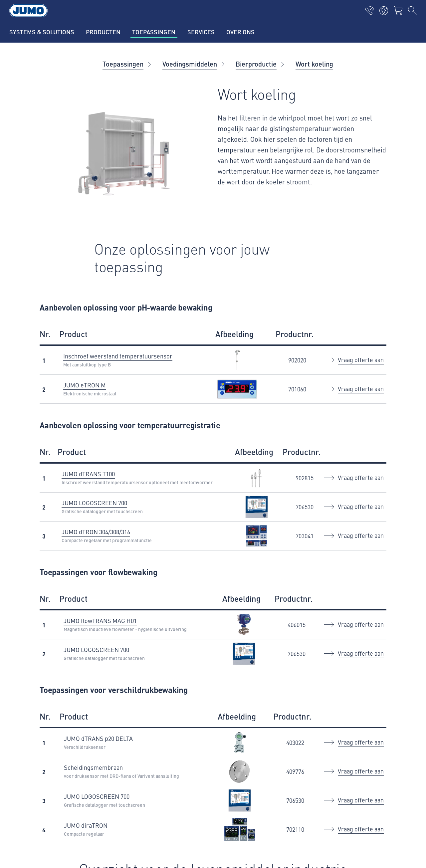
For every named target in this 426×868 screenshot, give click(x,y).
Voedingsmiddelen (190, 64)
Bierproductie (256, 64)
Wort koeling (314, 64)
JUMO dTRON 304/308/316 (96, 532)
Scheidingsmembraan (93, 767)
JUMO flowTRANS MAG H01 (100, 621)
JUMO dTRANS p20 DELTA (98, 738)
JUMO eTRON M (85, 385)
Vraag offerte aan (361, 360)
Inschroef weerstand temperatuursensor (118, 356)
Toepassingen (123, 64)
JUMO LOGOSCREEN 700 (94, 503)
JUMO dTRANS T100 (88, 474)
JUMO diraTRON (86, 825)
